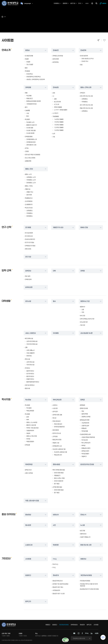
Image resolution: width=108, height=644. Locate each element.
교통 (26, 347)
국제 (83, 312)
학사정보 (28, 400)
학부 (83, 411)
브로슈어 (56, 515)
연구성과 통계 (29, 233)
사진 (54, 525)
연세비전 (56, 50)
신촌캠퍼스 (85, 99)
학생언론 (56, 545)
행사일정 (28, 525)
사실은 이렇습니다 (85, 537)
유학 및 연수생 (57, 433)
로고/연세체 (57, 102)
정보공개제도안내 (58, 581)
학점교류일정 (30, 411)
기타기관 (83, 325)
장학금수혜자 (85, 451)
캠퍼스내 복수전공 (32, 436)
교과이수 (55, 405)
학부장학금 (29, 465)
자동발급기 (57, 475)
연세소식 (83, 515)
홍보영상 (28, 515)
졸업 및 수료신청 (31, 425)
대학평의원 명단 (31, 142)
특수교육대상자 (86, 443)
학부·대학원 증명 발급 (59, 470)
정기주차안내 (30, 374)
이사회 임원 (30, 128)
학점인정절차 (30, 441)
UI (53, 96)
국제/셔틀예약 (30, 353)
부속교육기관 (84, 322)
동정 (26, 68)
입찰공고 (28, 575)
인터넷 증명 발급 (59, 473)
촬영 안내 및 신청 (86, 545)
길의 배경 (29, 195)
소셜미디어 (29, 545)
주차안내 (27, 368)
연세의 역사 (85, 61)
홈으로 (2, 17)
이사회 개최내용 (31, 130)
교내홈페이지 (29, 204)
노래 (54, 133)
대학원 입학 (28, 279)
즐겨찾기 (104, 40)
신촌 (83, 310)
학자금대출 (85, 431)
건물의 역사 (30, 192)
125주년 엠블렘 (59, 127)
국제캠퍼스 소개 (31, 180)
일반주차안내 (30, 371)
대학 (54, 271)
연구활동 (28, 228)
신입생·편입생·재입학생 (88, 437)
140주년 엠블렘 (59, 119)
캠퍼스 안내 (29, 169)
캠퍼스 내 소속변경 (32, 422)
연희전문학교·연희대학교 (34, 77)
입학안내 (28, 271)
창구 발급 (57, 484)
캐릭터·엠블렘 (58, 107)
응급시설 (27, 388)
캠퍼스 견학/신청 (86, 87)
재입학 (28, 433)
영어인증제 (56, 430)
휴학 (28, 417)
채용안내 (83, 559)
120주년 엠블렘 (59, 130)
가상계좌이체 (85, 423)
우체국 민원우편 (59, 481)
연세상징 (56, 87)
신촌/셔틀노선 (30, 350)
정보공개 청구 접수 (58, 587)
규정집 (27, 151)
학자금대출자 (85, 454)
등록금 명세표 (84, 408)
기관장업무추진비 (31, 104)
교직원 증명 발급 (57, 487)
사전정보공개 (56, 590)
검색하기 (96, 4)
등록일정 (83, 405)
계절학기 (84, 456)
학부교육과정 (57, 400)
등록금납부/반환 (85, 420)
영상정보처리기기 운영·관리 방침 (89, 589)
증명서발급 (57, 465)
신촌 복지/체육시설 (32, 341)
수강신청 (55, 408)
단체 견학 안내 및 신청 (86, 96)
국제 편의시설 (30, 365)
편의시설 (27, 359)
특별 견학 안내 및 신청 (86, 108)
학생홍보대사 (29, 198)
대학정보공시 (74, 625)
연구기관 (28, 257)
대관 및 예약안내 (30, 385)
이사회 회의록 (30, 133)
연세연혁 (83, 50)
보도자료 (83, 531)
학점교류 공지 (58, 455)
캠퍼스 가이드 (29, 186)
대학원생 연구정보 (30, 246)
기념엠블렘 (56, 116)
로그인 (87, 4)
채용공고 (48, 625)
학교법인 (27, 119)
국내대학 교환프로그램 (59, 449)
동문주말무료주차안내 (33, 382)
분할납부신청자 (86, 448)
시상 (28, 113)
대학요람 (27, 445)
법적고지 (28, 602)
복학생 (83, 445)
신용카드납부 (85, 426)
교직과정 (55, 436)
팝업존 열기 (92, 4)
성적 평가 (55, 411)
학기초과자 (85, 440)
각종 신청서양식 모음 (32, 501)
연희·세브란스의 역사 (88, 59)
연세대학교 (30, 74)
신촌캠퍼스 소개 (31, 177)
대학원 (83, 271)
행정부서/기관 (85, 301)
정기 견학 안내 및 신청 (86, 105)
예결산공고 (30, 98)
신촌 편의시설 (30, 362)
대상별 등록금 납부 (85, 434)
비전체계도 (56, 62)
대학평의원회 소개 (32, 139)
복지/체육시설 (29, 338)
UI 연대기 (55, 113)
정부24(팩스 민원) (59, 478)
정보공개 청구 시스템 (59, 594)
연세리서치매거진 (30, 239)
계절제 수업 (56, 443)
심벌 (55, 99)
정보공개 (56, 575)
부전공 (28, 439)
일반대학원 (85, 414)
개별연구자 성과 (58, 228)
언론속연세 (83, 534)
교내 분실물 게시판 (87, 333)
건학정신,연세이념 (58, 56)
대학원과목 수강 (57, 446)
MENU (104, 4)
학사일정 (27, 405)
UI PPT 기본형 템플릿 (61, 110)
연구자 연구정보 (29, 242)
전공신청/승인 (57, 421)
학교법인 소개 (30, 122)
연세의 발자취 (84, 56)
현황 (26, 93)
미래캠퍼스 (30, 216)
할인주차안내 (30, 376)
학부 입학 (28, 276)
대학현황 (28, 87)
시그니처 (57, 104)
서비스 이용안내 (31, 333)
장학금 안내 (28, 470)
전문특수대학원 (86, 417)
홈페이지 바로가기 (32, 125)
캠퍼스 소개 (28, 174)
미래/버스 (29, 356)
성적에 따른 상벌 (57, 415)
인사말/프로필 (29, 56)
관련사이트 (28, 249)
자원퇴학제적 (30, 431)
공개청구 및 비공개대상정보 (60, 584)
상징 (54, 93)
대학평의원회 (29, 137)
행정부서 (83, 307)
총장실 (28, 50)
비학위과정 (29, 287)
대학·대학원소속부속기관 (87, 319)
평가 (26, 107)
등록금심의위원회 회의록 (34, 101)
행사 (54, 301)
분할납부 (84, 428)
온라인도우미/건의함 (88, 465)
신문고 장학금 (29, 473)
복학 (28, 420)
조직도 (27, 148)
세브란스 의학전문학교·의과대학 (36, 79)
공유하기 (98, 40)
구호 (54, 137)
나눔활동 (27, 110)
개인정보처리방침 (86, 575)
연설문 (27, 59)
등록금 (83, 400)
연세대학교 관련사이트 (79, 638)
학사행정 (27, 414)
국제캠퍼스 (85, 102)
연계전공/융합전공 (59, 427)
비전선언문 (56, 59)
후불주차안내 (30, 379)
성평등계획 (28, 161)
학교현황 (29, 96)
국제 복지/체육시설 (32, 344)
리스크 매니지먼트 (30, 158)
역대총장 (27, 71)
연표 (81, 65)
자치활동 (56, 333)
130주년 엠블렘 (59, 125)
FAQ (55, 559)
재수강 (54, 418)
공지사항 (28, 301)
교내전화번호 (29, 201)
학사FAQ (55, 564)
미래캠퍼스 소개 (31, 183)
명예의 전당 (84, 228)
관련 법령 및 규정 (31, 145)
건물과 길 (28, 189)
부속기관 (83, 316)
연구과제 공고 (29, 236)
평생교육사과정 (57, 440)
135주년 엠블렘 (59, 122)
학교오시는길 (29, 208)
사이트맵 (28, 559)
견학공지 (83, 93)
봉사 (28, 116)
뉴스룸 (83, 525)
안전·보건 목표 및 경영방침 (33, 155)
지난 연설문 (30, 64)
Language (27, 4)
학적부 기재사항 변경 (32, 428)
